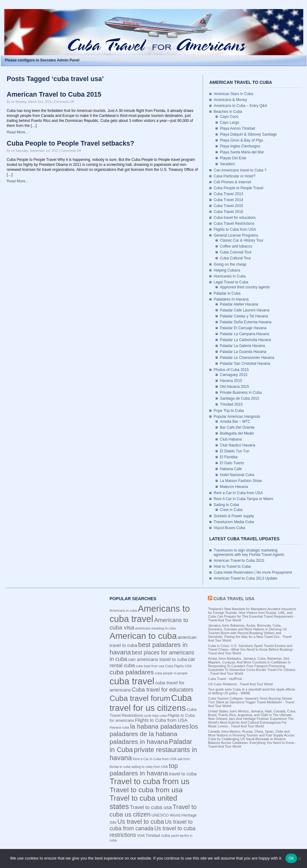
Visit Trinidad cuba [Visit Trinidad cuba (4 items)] (153, 835)
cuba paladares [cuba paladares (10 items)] (132, 672)
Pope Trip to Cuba (229, 411)
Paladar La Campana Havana (245, 334)
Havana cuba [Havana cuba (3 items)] (120, 727)
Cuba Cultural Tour (236, 258)
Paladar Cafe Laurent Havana (245, 310)
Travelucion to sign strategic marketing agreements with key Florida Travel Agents (249, 552)
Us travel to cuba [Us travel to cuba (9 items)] (141, 822)
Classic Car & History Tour (242, 240)
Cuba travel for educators (235, 218)
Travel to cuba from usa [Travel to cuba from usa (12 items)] (146, 790)
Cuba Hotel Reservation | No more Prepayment (253, 572)
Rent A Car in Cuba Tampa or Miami (244, 499)
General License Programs (236, 235)
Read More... (18, 132)
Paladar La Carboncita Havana (246, 340)
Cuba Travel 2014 (229, 200)
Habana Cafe (231, 469)
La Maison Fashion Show (241, 481)
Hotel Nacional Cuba (237, 475)
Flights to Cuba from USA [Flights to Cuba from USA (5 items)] (161, 720)
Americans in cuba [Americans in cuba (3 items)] (123, 610)
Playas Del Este (233, 158)
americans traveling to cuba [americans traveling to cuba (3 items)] (156, 628)
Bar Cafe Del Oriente (237, 427)
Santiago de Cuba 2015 (240, 398)
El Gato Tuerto (232, 463)
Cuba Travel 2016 (229, 212)
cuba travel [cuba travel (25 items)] (132, 681)
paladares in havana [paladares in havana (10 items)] (139, 742)
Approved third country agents (245, 287)
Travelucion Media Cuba (234, 522)
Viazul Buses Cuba (230, 528)
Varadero (228, 164)
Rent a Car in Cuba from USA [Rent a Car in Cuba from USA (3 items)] (155, 759)
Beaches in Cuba (228, 112)
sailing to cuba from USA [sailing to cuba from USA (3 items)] (149, 767)
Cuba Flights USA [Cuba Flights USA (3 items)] (178, 666)
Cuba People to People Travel (239, 188)
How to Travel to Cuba (232, 567)
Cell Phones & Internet (233, 182)
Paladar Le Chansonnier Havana (247, 358)
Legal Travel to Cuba (231, 282)
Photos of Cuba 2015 (231, 370)
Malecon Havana (234, 487)
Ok (291, 858)
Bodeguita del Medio (237, 433)
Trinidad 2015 (231, 404)
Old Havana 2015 (235, 387)
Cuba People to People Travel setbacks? (71, 143)
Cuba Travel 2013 (229, 194)
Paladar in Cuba (227, 293)
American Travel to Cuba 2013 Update (246, 578)
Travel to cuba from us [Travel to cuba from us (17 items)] (150, 781)
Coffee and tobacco (236, 246)
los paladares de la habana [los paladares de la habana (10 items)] (154, 730)
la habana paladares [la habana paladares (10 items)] (159, 726)
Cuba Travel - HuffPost (225, 679)
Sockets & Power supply (234, 516)
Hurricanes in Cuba (230, 276)
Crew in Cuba (231, 510)
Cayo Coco (229, 117)
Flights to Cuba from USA (235, 229)
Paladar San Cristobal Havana (245, 364)
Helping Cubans (227, 270)
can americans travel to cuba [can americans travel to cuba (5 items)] (158, 659)
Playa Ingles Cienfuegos (240, 146)
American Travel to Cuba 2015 (54, 94)
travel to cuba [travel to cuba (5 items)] (183, 774)
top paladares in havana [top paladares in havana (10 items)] (144, 769)
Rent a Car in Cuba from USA (238, 493)
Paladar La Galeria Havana (243, 346)
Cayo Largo (230, 123)
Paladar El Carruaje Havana (243, 328)
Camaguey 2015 (234, 375)
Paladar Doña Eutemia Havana (246, 322)
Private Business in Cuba (241, 393)
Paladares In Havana (231, 299)
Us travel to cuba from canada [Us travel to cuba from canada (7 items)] (151, 825)
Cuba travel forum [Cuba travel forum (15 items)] (140, 698)
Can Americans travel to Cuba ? (240, 170)
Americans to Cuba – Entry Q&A (241, 106)
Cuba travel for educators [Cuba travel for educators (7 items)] (163, 690)
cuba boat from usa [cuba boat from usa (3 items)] (150, 666)
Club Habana (231, 439)
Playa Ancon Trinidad (238, 128)
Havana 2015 (231, 381)
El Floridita (229, 457)
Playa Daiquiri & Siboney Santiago (249, 134)
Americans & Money (230, 100)
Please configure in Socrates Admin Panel (42, 60)
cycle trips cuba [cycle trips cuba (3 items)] (155, 716)
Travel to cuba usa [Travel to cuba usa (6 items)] (151, 807)
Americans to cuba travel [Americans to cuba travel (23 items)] (150, 614)
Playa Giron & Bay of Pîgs (242, 140)
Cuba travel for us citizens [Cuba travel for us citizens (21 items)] (151, 703)
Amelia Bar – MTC (235, 422)
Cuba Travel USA (234, 599)
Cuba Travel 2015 (229, 206)
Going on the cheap (230, 264)
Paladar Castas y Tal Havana (244, 316)
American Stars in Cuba (234, 94)
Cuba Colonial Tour (236, 252)
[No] (299, 858)
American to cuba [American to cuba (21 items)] (143, 636)
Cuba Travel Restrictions (234, 224)
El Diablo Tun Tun (235, 451)
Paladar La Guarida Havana (243, 352)
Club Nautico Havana (238, 445)
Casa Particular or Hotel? (235, 176)
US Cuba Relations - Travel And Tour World (240, 684)
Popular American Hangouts (237, 417)
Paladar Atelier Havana (239, 304)
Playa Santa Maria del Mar (242, 152)
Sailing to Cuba (226, 505)
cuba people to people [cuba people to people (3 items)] (171, 673)
